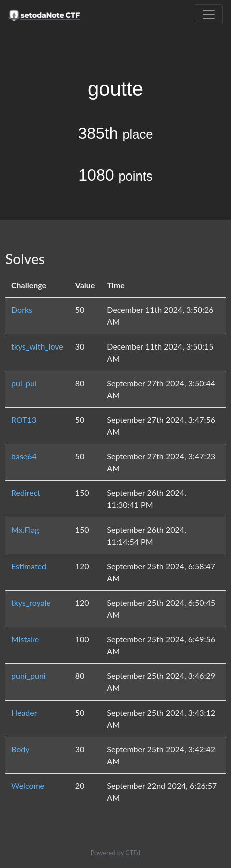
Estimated (29, 566)
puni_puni (28, 676)
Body (20, 749)
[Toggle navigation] (209, 14)
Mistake (25, 639)
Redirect (26, 493)
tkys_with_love (37, 346)
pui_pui (24, 383)
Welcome (28, 786)
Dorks (22, 310)
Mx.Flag (25, 529)
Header (24, 712)
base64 (24, 456)
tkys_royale (31, 602)
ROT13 (24, 419)
